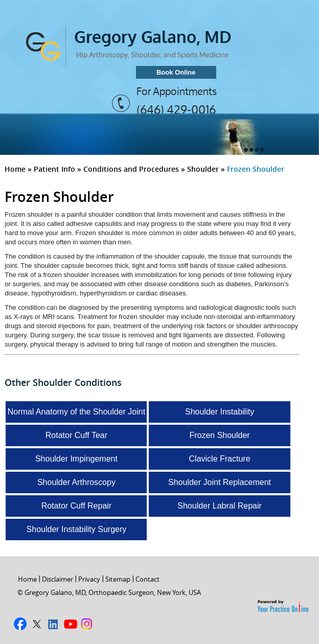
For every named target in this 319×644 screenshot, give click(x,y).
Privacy (89, 579)
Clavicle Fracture (220, 459)
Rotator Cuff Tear (76, 435)
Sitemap (118, 579)
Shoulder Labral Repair (220, 506)
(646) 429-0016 (176, 109)
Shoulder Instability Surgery (77, 529)
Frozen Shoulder (219, 435)
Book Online (176, 72)
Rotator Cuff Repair (77, 506)
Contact (147, 579)
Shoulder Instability (220, 412)
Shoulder (203, 169)
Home (15, 169)
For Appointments (177, 91)
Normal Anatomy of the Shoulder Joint (76, 412)
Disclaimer (58, 579)
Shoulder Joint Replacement (220, 482)
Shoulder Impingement (76, 459)
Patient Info (54, 169)
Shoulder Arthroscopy (76, 482)
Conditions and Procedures (131, 169)
